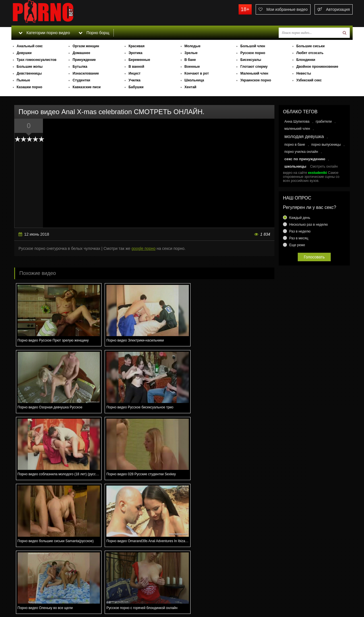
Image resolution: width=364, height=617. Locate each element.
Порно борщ (94, 33)
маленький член (297, 129)
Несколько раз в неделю (309, 225)
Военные (192, 67)
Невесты (304, 73)
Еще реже (297, 245)
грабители (324, 122)
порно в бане (295, 145)
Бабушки (136, 87)
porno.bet (54, 13)
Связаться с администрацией (41, 597)
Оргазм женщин (86, 46)
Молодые (193, 46)
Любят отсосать (310, 53)
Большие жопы (30, 67)
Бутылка (80, 67)
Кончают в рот (197, 73)
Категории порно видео (44, 33)
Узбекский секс (309, 80)
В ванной (136, 67)
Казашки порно (30, 87)
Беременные (139, 60)
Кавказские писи (87, 87)
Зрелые (191, 53)
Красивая (136, 46)
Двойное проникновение (317, 67)
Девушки (24, 53)
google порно (143, 248)
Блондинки (306, 60)
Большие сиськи (311, 46)
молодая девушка (304, 136)
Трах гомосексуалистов (37, 60)
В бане (190, 60)
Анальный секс (30, 46)
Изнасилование (86, 73)
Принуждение (84, 60)
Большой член (253, 46)
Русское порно (253, 53)
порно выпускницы (326, 145)
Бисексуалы (251, 60)
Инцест (135, 73)
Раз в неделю (300, 231)
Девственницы (29, 73)
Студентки (81, 80)
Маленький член (254, 73)
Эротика (136, 53)
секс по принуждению (305, 159)
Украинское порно (256, 80)
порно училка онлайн (301, 152)
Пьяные (23, 80)
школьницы (295, 166)
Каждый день (300, 218)
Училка (135, 80)
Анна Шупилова (297, 122)
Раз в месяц (299, 238)
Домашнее (81, 53)
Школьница (194, 80)
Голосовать (314, 257)
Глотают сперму (254, 67)
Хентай (191, 87)
